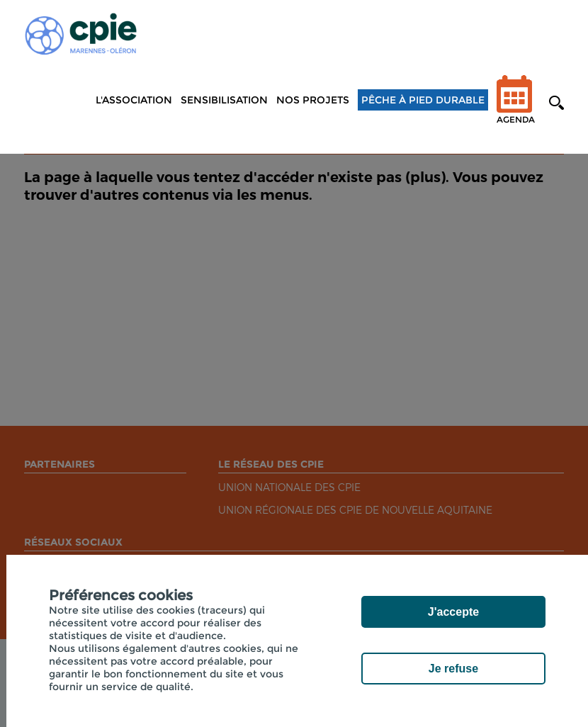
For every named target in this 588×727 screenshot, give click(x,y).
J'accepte (453, 612)
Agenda (516, 109)
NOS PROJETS (313, 100)
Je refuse (453, 669)
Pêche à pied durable (423, 100)
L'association (134, 100)
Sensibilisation (224, 100)
